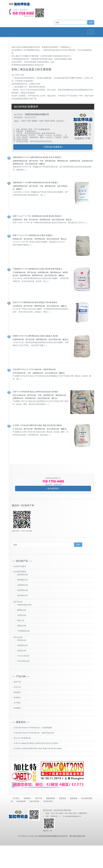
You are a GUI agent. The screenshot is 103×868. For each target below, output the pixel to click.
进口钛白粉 (33, 242)
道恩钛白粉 (22, 648)
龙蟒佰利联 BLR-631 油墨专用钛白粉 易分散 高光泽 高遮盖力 (37, 180)
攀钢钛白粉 (22, 633)
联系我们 (17, 720)
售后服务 (17, 730)
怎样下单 (38, 821)
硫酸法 (42, 186)
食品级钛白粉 (23, 618)
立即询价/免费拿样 (53, 169)
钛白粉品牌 (21, 824)
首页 (71, 55)
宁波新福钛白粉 (19, 295)
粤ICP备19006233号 (77, 859)
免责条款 (63, 821)
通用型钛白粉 (18, 186)
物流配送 (17, 715)
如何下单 (17, 704)
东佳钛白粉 (18, 328)
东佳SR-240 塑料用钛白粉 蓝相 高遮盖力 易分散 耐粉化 (35, 325)
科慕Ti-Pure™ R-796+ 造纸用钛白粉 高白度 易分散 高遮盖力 (37, 238)
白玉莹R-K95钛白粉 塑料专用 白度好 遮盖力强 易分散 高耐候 (37, 448)
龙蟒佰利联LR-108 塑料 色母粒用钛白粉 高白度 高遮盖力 (35, 205)
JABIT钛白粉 (34, 824)
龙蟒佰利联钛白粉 (20, 183)
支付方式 (17, 710)
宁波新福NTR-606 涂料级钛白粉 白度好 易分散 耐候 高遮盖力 (37, 291)
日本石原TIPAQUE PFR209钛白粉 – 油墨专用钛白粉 (34, 392)
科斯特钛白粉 (19, 362)
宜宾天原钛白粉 (19, 418)
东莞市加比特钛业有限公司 (49, 859)
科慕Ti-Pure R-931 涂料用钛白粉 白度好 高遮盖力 (33, 258)
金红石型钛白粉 (31, 186)
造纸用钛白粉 (87, 183)
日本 (29, 395)
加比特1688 (48, 824)
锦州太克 (21, 643)
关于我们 (17, 725)
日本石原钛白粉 (19, 395)
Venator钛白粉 (23, 678)
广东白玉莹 (18, 451)
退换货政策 (50, 156)
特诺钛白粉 (22, 673)
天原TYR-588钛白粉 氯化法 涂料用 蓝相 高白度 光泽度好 (35, 414)
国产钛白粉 (34, 183)
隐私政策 (74, 821)
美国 (26, 242)
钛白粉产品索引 (20, 589)
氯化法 (69, 242)
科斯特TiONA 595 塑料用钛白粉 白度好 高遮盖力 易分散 (35, 358)
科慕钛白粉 (18, 242)
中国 (41, 183)
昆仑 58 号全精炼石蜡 (22, 761)
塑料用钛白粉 (63, 183)
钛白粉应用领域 (20, 594)
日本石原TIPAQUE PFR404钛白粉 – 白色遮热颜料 (33, 750)
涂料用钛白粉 (50, 183)
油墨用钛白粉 (75, 183)
